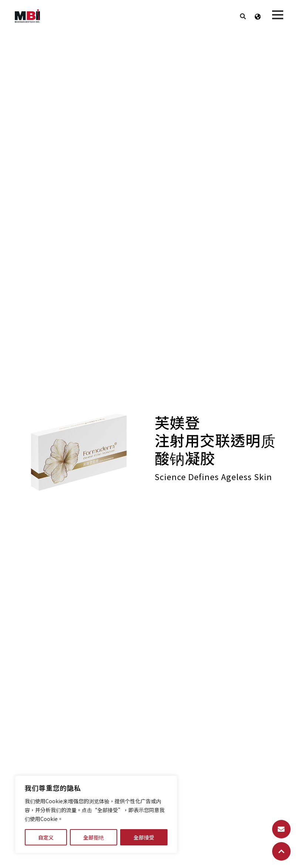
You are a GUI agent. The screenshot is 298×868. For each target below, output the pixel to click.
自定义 (46, 837)
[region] (96, 814)
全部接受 (144, 837)
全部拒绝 (94, 837)
